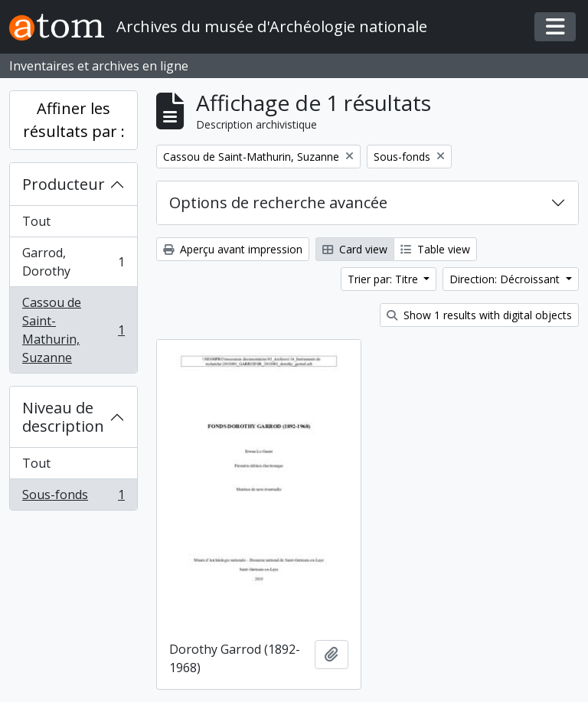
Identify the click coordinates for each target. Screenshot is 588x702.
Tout (36, 221)
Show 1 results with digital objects (479, 315)
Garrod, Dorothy (73, 262)
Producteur (64, 184)
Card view (355, 249)
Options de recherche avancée (278, 202)
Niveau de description (63, 417)
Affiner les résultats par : (74, 120)
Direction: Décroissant (506, 279)
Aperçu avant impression (233, 249)
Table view (435, 249)
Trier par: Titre (384, 279)
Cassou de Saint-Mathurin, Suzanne (73, 330)
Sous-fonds (73, 498)
